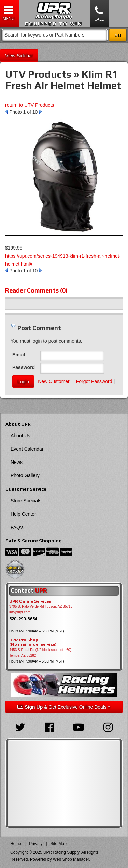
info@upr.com (20, 612)
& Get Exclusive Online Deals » (64, 707)
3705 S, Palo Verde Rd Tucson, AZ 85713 (41, 606)
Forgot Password (94, 381)
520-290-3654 (23, 619)
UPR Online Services (30, 601)
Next (40, 112)
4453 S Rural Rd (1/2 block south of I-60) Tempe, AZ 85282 (40, 653)
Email (19, 355)
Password (24, 367)
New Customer (54, 381)
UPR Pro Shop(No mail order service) (33, 642)
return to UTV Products (30, 105)
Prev (6, 112)
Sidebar (25, 56)
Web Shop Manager (71, 859)
